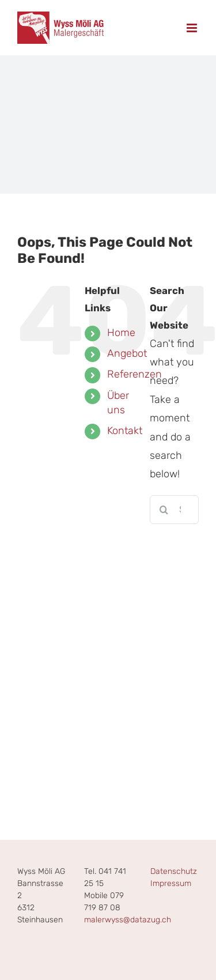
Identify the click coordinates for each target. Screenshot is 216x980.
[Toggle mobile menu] (193, 28)
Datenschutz (174, 871)
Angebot (127, 353)
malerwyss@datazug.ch (128, 920)
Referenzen (134, 374)
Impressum (171, 883)
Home (121, 333)
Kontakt (125, 431)
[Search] (164, 510)
